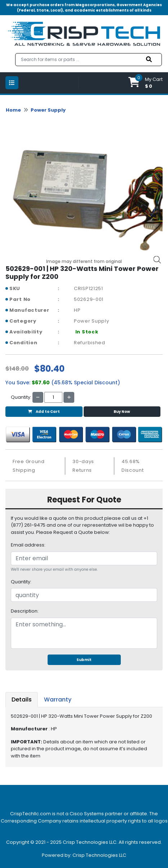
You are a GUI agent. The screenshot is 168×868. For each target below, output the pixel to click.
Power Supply (48, 110)
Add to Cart (44, 412)
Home (13, 110)
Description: (25, 611)
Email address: (28, 545)
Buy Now (122, 412)
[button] (145, 83)
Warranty (58, 699)
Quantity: (21, 582)
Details (22, 699)
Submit (84, 660)
